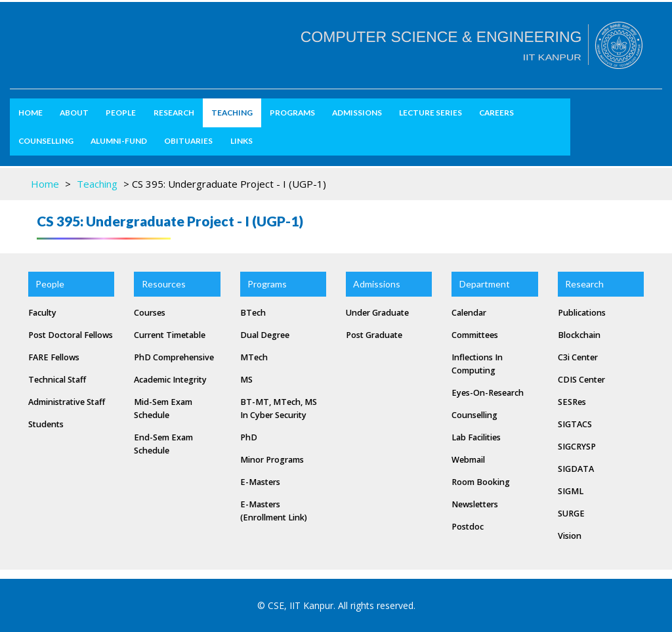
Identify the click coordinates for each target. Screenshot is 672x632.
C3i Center (578, 357)
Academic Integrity (170, 380)
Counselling (46, 141)
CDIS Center (581, 380)
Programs (292, 113)
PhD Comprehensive (174, 357)
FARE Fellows (54, 357)
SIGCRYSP (577, 447)
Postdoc (468, 527)
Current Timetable (170, 335)
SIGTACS (575, 424)
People (121, 113)
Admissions (357, 113)
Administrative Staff (67, 402)
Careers (496, 113)
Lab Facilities (476, 437)
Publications (582, 313)
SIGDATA (576, 469)
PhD (249, 437)
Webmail (468, 460)
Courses (150, 313)
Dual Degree (265, 335)
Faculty (42, 313)
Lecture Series (430, 113)
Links (241, 141)
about (74, 113)
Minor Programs (272, 460)
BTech (253, 313)
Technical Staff (57, 380)
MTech (254, 357)
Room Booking (481, 482)
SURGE (571, 514)
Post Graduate (374, 335)
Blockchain (579, 335)
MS (246, 380)
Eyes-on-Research (488, 393)
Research (174, 113)
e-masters (260, 482)
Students (46, 424)
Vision (570, 536)
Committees (475, 335)
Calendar (469, 313)
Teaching (232, 113)
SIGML (571, 491)
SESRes (572, 402)
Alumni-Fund (119, 141)
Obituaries (188, 141)
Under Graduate (377, 313)
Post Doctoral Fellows (71, 335)
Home (31, 113)
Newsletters (475, 504)
